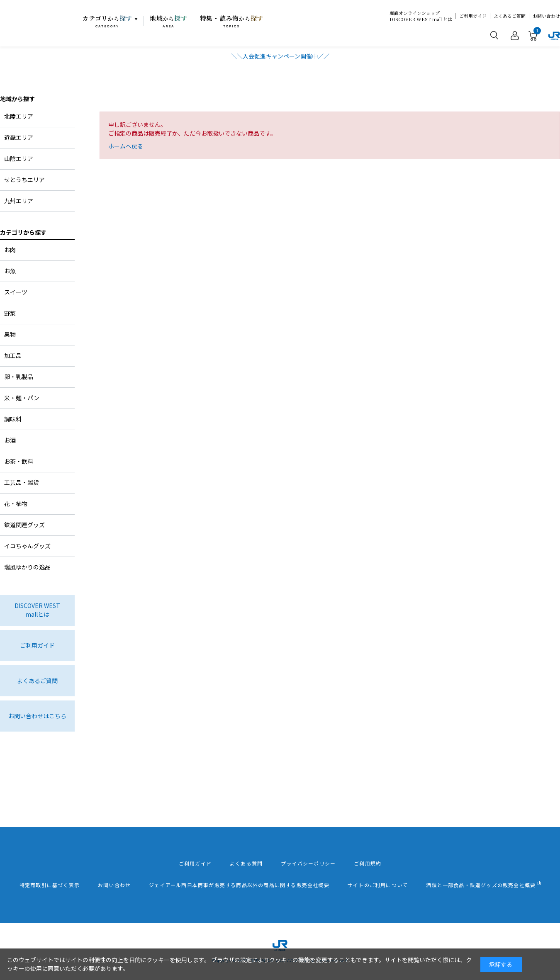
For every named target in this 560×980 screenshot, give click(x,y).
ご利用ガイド (473, 16)
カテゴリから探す (23, 232)
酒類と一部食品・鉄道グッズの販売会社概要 (481, 885)
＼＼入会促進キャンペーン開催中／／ (280, 56)
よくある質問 (246, 863)
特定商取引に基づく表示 (50, 885)
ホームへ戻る (126, 146)
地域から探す (17, 99)
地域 (169, 21)
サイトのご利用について (378, 885)
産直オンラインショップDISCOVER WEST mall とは (421, 16)
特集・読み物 (232, 21)
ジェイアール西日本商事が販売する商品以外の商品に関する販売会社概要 (239, 885)
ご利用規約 (368, 863)
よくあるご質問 (510, 16)
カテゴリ (107, 21)
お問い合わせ (546, 16)
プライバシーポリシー (308, 863)
